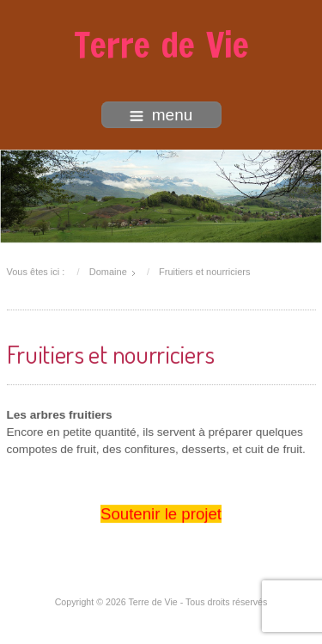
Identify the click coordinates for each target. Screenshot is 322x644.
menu (161, 115)
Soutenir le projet (161, 514)
